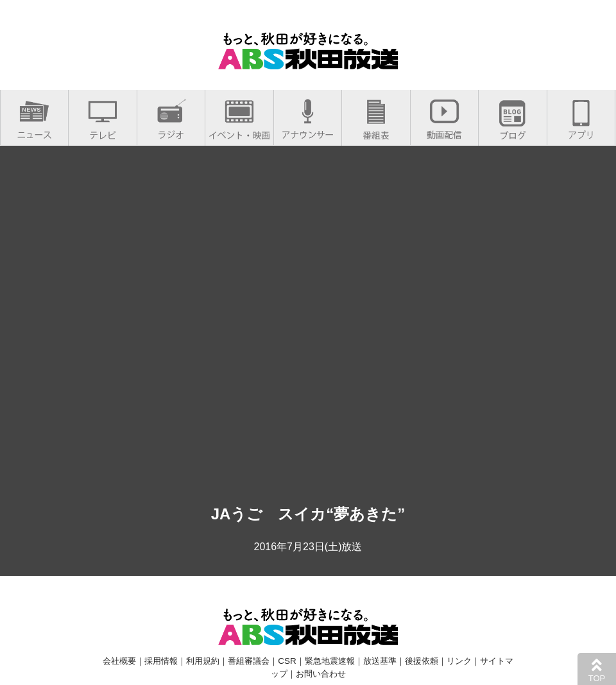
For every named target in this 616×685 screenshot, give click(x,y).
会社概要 (119, 661)
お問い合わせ (321, 674)
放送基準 (380, 661)
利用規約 (203, 661)
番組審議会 (249, 661)
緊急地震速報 (330, 661)
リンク (459, 661)
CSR (287, 661)
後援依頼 (422, 661)
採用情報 (161, 661)
